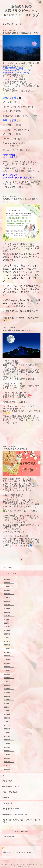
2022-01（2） (9, 758)
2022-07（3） (9, 740)
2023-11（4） (9, 682)
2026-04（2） (9, 579)
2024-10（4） (9, 645)
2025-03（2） (9, 627)
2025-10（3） (9, 601)
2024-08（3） (9, 652)
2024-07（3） (9, 656)
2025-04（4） (9, 623)
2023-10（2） (9, 685)
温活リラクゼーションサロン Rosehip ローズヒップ (24, 864)
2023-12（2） (9, 678)
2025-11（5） (9, 598)
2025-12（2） (9, 594)
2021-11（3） (9, 766)
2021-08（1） (9, 769)
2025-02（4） (9, 630)
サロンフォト (7, 803)
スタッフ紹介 (7, 781)
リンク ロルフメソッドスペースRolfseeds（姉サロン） (21, 821)
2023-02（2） (9, 714)
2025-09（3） (9, 605)
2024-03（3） (9, 667)
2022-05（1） (9, 747)
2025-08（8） (9, 608)
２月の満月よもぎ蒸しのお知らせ (16, 330)
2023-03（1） (9, 711)
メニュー (6, 775)
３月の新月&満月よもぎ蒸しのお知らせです (21, 33)
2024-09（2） (9, 649)
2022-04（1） (9, 751)
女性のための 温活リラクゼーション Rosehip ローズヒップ (21, 11)
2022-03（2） (9, 755)
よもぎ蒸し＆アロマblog (12, 809)
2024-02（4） (9, 671)
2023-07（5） (9, 696)
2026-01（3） (9, 590)
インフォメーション (10, 573)
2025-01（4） (9, 634)
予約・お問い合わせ (10, 792)
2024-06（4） (9, 660)
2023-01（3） (9, 718)
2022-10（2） (9, 729)
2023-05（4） (9, 703)
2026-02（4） (9, 587)
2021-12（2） (9, 762)
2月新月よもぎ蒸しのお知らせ (15, 449)
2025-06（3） (9, 616)
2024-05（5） (9, 663)
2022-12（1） (9, 722)
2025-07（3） (9, 612)
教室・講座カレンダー (11, 786)
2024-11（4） (9, 641)
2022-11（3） (9, 725)
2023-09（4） (9, 689)
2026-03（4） (9, 583)
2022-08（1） (9, 736)
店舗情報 (6, 798)
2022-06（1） (9, 744)
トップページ (7, 568)
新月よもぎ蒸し (9, 836)
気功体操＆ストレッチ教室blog (15, 814)
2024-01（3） (9, 674)
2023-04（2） (9, 707)
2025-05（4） (9, 619)
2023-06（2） (9, 700)
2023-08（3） (9, 692)
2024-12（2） (9, 638)
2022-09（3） (9, 733)
